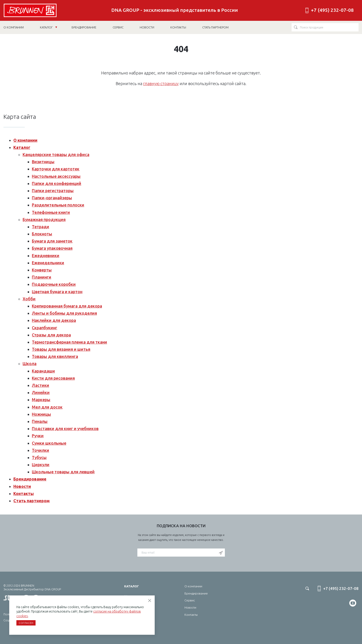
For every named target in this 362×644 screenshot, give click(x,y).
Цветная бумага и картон (57, 292)
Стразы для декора (51, 335)
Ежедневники (46, 256)
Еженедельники (48, 263)
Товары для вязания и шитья (61, 349)
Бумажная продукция (44, 219)
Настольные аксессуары (56, 176)
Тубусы (39, 457)
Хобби (29, 299)
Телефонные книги (51, 212)
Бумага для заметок (52, 241)
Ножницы (41, 414)
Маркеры (41, 400)
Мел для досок (47, 407)
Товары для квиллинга (55, 356)
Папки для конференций (57, 183)
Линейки (41, 392)
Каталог (49, 27)
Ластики (41, 385)
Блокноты (42, 234)
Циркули (41, 465)
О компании (25, 140)
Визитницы (43, 162)
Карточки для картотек (56, 169)
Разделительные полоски (58, 205)
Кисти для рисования (53, 378)
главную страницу (161, 83)
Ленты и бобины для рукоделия (64, 313)
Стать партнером (32, 501)
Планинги (42, 277)
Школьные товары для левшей (63, 472)
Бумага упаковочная (52, 248)
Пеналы (40, 421)
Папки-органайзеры (52, 198)
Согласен (26, 623)
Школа (30, 364)
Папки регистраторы (53, 191)
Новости (22, 486)
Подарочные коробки (54, 284)
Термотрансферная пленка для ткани (69, 342)
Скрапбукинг (45, 328)
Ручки (38, 436)
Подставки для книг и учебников (65, 428)
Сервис (190, 600)
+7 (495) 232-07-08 (332, 10)
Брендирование (30, 479)
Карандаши (43, 371)
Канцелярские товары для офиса (56, 154)
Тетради (41, 227)
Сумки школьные (49, 443)
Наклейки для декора (54, 320)
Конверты (42, 270)
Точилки (41, 450)
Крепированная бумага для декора (67, 306)
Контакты (24, 493)
